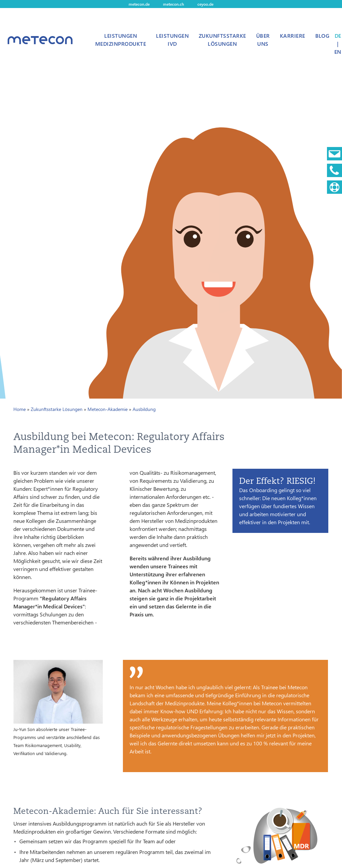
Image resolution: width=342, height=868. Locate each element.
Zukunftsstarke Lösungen (222, 40)
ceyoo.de (205, 4)
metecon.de (139, 4)
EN (338, 52)
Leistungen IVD (172, 40)
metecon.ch (174, 4)
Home (20, 409)
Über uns (263, 40)
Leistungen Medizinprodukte (121, 40)
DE (338, 36)
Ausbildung (144, 409)
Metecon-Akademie (108, 409)
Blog (322, 36)
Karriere (293, 36)
